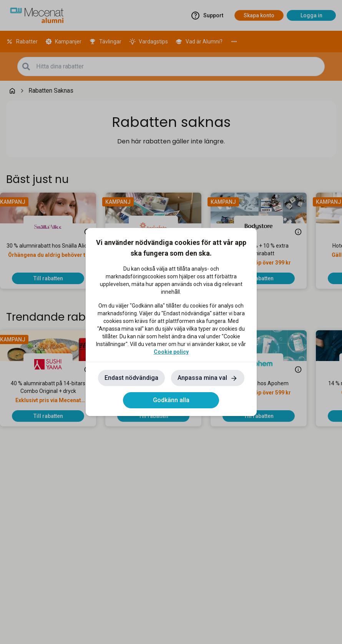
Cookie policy (171, 352)
